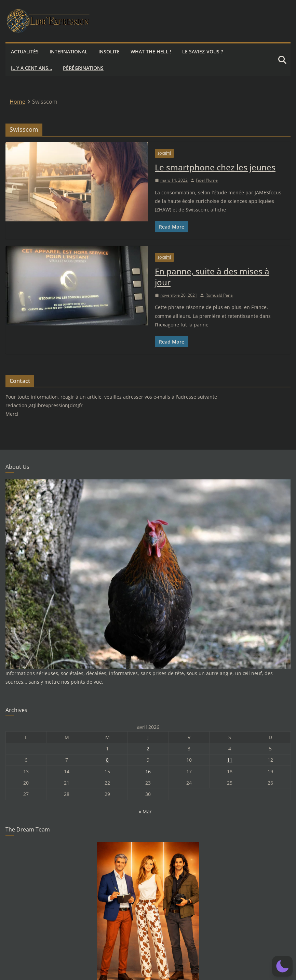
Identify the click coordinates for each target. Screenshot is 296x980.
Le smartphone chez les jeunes (215, 167)
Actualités (25, 51)
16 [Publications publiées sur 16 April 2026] (148, 771)
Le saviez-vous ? (203, 51)
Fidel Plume (207, 180)
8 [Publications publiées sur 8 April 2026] (107, 760)
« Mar (145, 811)
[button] (282, 966)
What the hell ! (151, 51)
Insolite (109, 51)
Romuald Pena (219, 295)
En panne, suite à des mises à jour (212, 276)
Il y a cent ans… (31, 68)
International (69, 51)
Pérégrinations (83, 68)
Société (164, 153)
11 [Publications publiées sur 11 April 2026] (230, 760)
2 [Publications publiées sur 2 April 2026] (148, 749)
